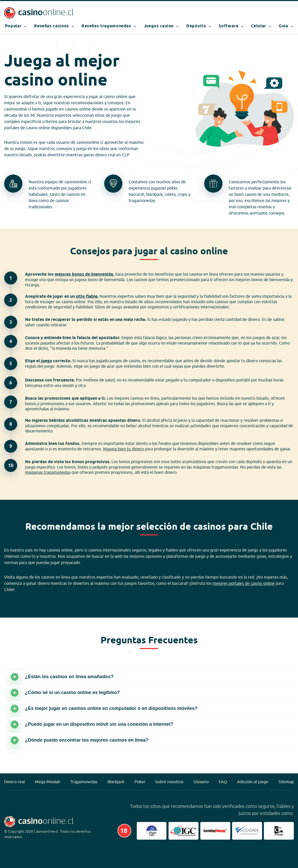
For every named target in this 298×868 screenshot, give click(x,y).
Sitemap (286, 782)
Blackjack (116, 782)
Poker (140, 782)
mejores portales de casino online (244, 583)
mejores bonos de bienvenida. (84, 274)
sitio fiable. (87, 296)
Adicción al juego (253, 782)
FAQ (223, 782)
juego (46, 361)
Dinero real (14, 782)
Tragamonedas (84, 782)
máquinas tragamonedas (48, 472)
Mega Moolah (48, 782)
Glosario (201, 782)
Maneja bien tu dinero (123, 449)
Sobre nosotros (169, 782)
